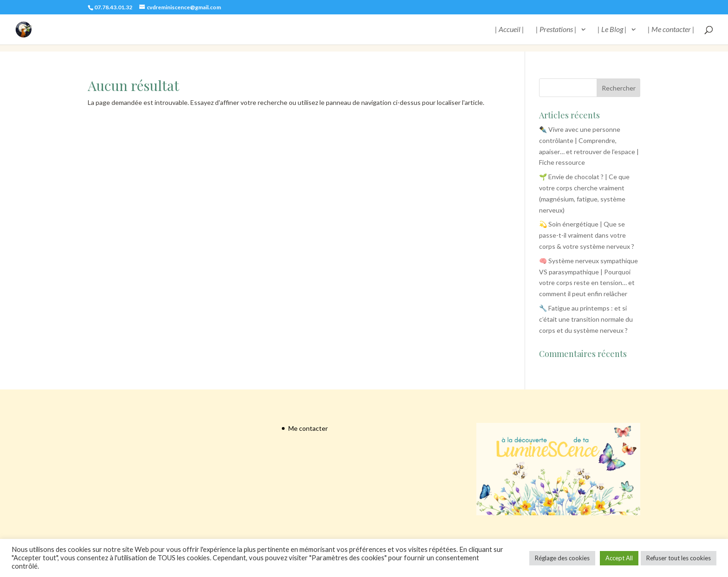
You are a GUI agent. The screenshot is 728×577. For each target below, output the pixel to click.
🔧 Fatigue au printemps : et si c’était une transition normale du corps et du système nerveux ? (586, 319)
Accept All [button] (619, 558)
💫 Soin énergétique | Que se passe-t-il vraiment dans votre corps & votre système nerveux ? (587, 235)
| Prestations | (556, 30)
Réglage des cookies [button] (562, 558)
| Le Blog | (612, 30)
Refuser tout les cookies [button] (679, 558)
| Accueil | (510, 30)
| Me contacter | (671, 30)
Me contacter (308, 428)
